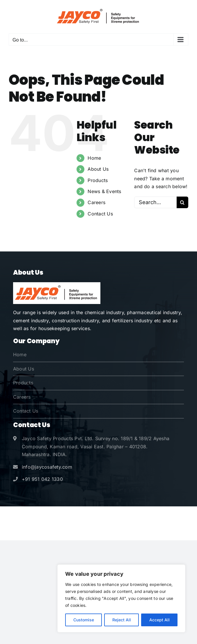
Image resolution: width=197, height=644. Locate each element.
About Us (98, 169)
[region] (121, 598)
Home (94, 158)
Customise (84, 620)
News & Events (104, 191)
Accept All (159, 620)
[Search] (182, 202)
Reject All (122, 620)
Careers (96, 202)
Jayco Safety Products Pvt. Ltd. (95, 515)
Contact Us (100, 214)
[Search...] (155, 202)
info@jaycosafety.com (47, 467)
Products (98, 180)
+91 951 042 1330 (42, 479)
